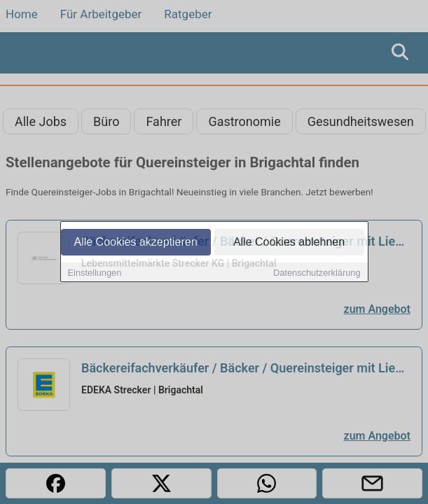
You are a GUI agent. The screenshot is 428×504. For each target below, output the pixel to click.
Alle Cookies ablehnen (289, 243)
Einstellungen (95, 273)
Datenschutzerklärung (317, 273)
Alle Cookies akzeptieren (135, 243)
